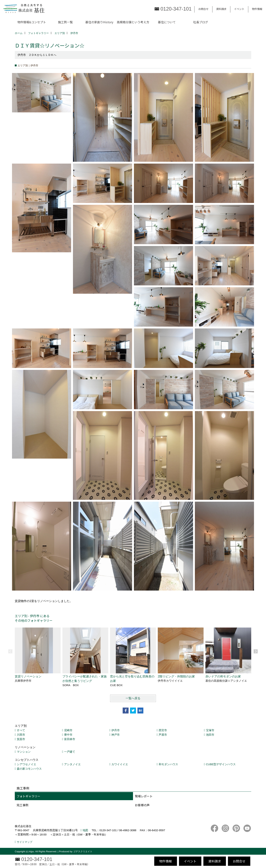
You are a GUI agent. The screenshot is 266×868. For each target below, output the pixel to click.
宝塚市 (210, 730)
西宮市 (163, 730)
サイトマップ (25, 842)
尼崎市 (68, 730)
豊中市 (68, 735)
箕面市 (21, 739)
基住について (167, 22)
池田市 (210, 735)
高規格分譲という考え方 (133, 22)
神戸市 (116, 735)
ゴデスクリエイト (83, 851)
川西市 (21, 735)
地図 (85, 830)
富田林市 (70, 739)
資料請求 (221, 9)
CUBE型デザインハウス (221, 764)
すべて (21, 730)
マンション (24, 752)
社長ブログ (201, 22)
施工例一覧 (65, 22)
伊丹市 (116, 730)
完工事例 (23, 805)
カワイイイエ (120, 764)
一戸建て (70, 752)
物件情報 (257, 9)
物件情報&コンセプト (32, 22)
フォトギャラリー (28, 796)
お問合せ (203, 9)
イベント (239, 9)
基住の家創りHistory (99, 22)
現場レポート (144, 796)
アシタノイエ (72, 764)
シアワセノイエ (27, 764)
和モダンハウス (168, 764)
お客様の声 (142, 805)
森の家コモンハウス (29, 769)
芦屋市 (163, 735)
